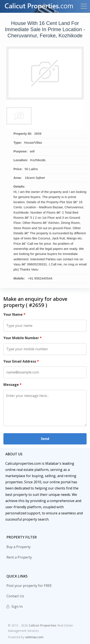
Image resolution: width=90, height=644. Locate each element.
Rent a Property (19, 557)
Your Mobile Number (23, 338)
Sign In (15, 606)
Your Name (14, 314)
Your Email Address (21, 361)
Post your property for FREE (29, 586)
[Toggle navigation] (83, 7)
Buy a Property (18, 547)
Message (13, 385)
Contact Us (15, 596)
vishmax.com (34, 637)
